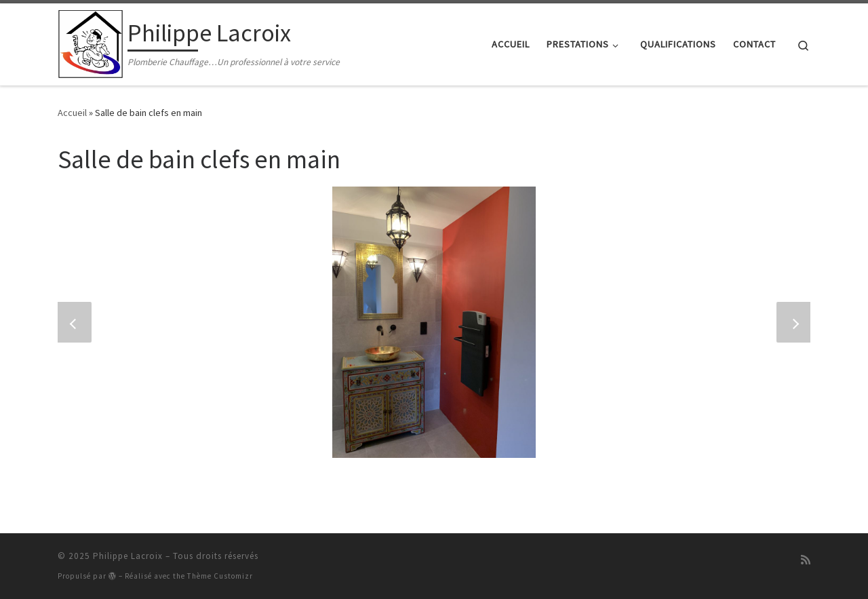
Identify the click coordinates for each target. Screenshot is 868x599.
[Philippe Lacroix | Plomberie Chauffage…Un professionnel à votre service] (90, 42)
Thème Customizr (220, 576)
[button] (75, 322)
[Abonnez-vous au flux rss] (806, 560)
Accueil (72, 113)
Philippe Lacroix (128, 556)
